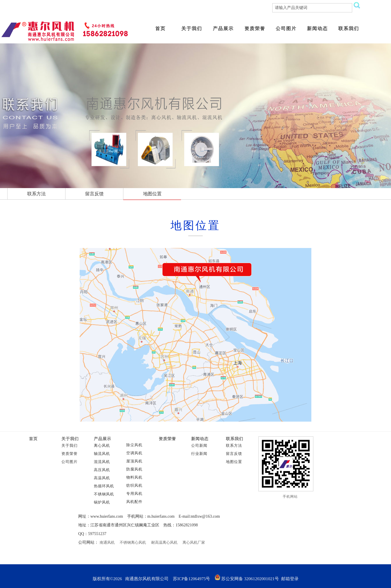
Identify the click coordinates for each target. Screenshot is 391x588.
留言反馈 (234, 454)
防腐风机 (134, 469)
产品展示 (103, 439)
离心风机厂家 (194, 542)
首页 (33, 439)
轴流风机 (102, 454)
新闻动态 (200, 439)
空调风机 (134, 453)
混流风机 (102, 462)
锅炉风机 (102, 502)
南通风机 (107, 542)
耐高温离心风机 (164, 542)
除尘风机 (134, 445)
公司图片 (70, 462)
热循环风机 (104, 486)
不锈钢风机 (104, 494)
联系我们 (235, 439)
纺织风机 (134, 486)
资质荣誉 (70, 454)
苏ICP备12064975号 (191, 579)
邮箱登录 (290, 579)
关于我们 (70, 439)
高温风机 (102, 478)
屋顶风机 (134, 461)
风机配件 (134, 502)
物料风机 (134, 477)
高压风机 (102, 470)
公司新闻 (199, 446)
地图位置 (234, 462)
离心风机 (102, 446)
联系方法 (234, 446)
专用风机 (134, 494)
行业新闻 (199, 454)
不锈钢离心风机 (133, 542)
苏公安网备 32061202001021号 (247, 579)
